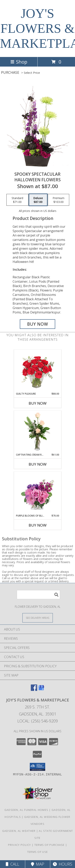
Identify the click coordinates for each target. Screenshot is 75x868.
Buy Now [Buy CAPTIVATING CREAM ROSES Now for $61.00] (38, 464)
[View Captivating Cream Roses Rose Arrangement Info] (37, 432)
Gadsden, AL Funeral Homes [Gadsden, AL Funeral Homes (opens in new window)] (26, 810)
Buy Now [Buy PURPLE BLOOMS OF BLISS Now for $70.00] (38, 525)
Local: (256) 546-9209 (38, 721)
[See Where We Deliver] (38, 618)
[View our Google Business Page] (41, 690)
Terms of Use (38, 852)
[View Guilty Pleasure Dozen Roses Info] (37, 371)
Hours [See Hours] (62, 864)
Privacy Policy (19, 845)
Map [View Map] (38, 864)
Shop (19, 62)
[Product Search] (38, 595)
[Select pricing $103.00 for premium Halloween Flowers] (58, 200)
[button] (37, 767)
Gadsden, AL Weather (19, 831)
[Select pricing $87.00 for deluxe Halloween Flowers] (38, 200)
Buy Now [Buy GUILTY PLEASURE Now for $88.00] (38, 403)
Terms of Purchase (49, 845)
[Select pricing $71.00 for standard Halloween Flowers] (17, 200)
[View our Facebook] (34, 690)
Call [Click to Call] (12, 864)
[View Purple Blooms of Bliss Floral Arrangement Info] (37, 493)
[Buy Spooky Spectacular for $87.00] (38, 324)
